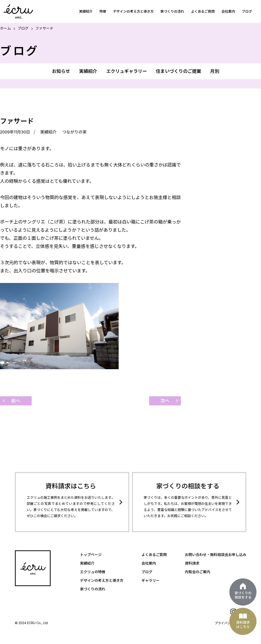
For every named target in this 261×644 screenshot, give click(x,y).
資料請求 (192, 563)
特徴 (103, 11)
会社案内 (228, 11)
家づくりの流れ (172, 11)
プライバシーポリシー (230, 623)
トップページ (91, 555)
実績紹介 (86, 11)
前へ (16, 401)
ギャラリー (150, 580)
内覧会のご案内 (198, 572)
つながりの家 (74, 132)
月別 (215, 71)
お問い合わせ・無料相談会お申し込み (216, 555)
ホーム (5, 28)
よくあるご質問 (203, 11)
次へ (165, 401)
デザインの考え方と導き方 (133, 11)
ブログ (247, 11)
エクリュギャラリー (127, 71)
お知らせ (61, 71)
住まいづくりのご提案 (179, 71)
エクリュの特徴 (93, 572)
